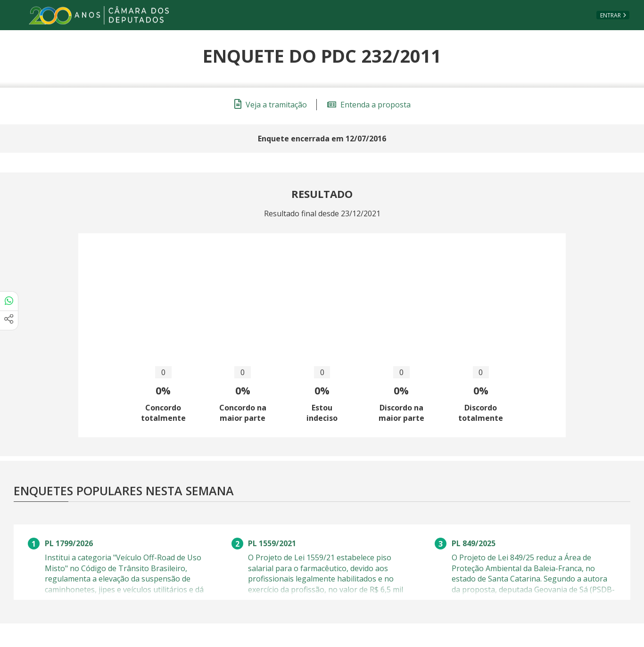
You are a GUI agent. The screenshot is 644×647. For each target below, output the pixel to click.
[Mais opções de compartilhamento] (9, 320)
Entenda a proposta (369, 105)
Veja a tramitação (271, 105)
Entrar (611, 15)
